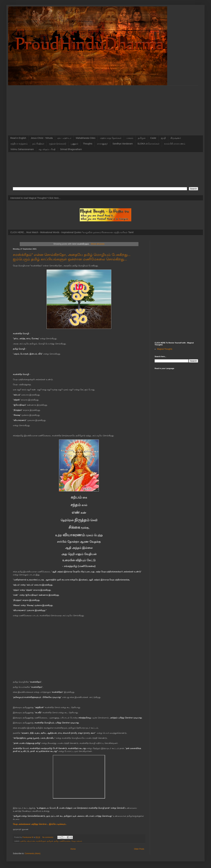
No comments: (48, 837)
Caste (153, 138)
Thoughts (88, 144)
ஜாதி (163, 138)
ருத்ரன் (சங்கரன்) (58, 144)
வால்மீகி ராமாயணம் (175, 144)
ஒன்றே (23, 841)
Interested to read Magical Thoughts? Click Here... (35, 198)
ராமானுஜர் (102, 144)
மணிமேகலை (65, 841)
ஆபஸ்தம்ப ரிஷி (47, 149)
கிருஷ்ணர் (176, 138)
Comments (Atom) (32, 853)
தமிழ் (56, 841)
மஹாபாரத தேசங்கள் (111, 138)
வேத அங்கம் (77, 841)
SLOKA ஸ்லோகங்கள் (148, 144)
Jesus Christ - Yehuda (42, 138)
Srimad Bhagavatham (71, 149)
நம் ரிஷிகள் (38, 144)
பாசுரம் (130, 138)
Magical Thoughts (165, 349)
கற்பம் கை (31, 841)
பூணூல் (74, 144)
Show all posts (98, 244)
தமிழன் (142, 138)
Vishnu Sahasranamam (22, 149)
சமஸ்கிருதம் (41, 841)
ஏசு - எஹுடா (64, 138)
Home (73, 849)
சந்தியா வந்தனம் (19, 144)
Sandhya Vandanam (123, 144)
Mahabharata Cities (86, 138)
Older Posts (139, 849)
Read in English (18, 138)
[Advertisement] (105, 108)
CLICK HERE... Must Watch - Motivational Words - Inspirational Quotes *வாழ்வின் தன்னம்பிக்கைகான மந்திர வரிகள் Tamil (72, 232)
